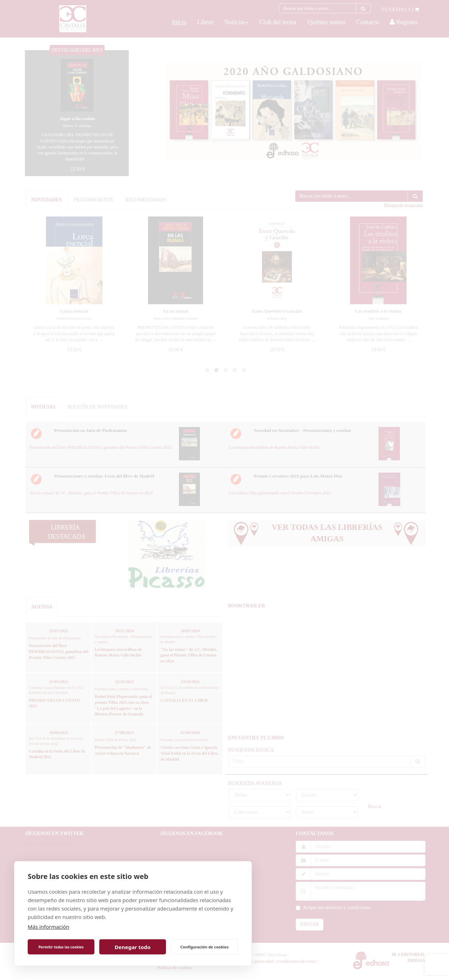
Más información (49, 927)
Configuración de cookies (205, 947)
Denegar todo (133, 947)
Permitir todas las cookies (61, 947)
